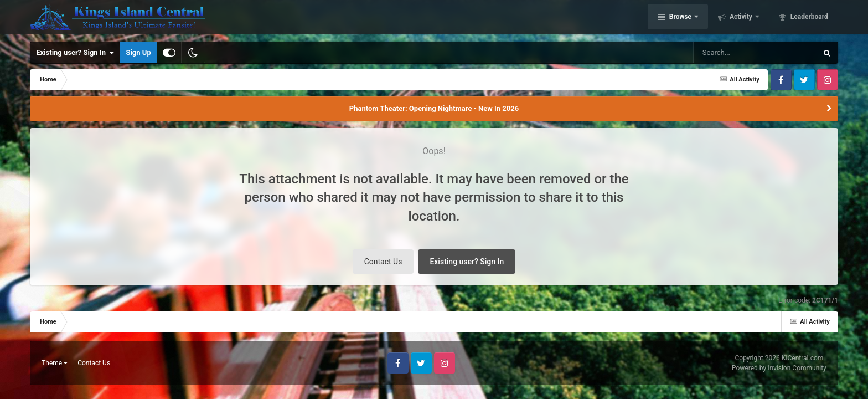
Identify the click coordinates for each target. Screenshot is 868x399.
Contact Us (383, 262)
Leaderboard (808, 18)
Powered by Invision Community (779, 368)
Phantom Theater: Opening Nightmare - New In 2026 (434, 108)
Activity (741, 18)
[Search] (727, 53)
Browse (680, 18)
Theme (55, 363)
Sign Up (138, 52)
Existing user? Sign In (75, 53)
